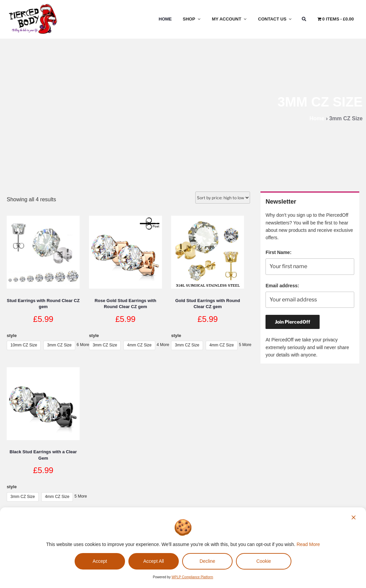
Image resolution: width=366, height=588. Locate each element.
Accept (100, 561)
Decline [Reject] (208, 561)
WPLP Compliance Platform (192, 577)
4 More (163, 345)
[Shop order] (223, 198)
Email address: (282, 286)
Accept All (153, 561)
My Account (230, 19)
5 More (245, 345)
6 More (83, 345)
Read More (308, 544)
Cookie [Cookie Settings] (264, 561)
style (12, 335)
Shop (192, 19)
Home (165, 19)
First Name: (278, 252)
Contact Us (275, 19)
